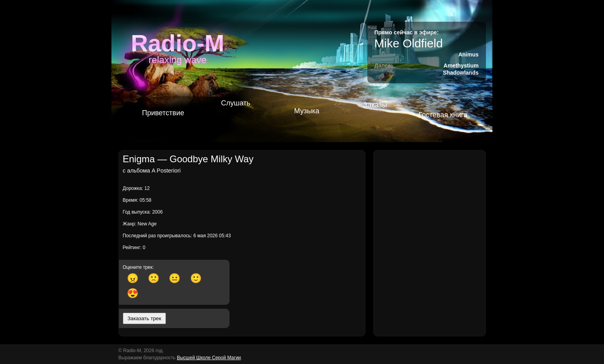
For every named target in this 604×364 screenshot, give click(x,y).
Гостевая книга (443, 115)
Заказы (375, 105)
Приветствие (163, 113)
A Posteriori (166, 171)
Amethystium (461, 66)
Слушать (236, 103)
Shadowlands (461, 73)
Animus (468, 54)
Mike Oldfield (409, 43)
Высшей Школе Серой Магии (209, 358)
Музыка (307, 111)
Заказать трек (145, 318)
